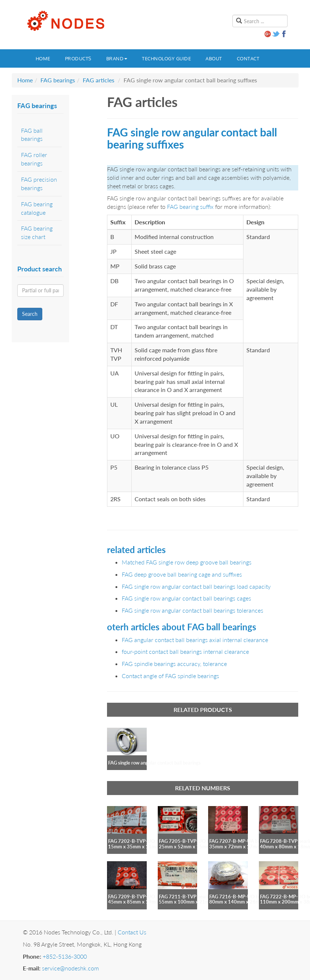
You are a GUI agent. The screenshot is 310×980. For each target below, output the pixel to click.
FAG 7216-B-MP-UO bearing (240, 897)
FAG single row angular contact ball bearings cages (186, 598)
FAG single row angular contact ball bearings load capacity (196, 586)
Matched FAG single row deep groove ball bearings (187, 562)
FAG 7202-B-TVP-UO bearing (140, 841)
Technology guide (166, 58)
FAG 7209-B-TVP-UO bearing (140, 897)
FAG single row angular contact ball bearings (154, 763)
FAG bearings (58, 80)
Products (78, 58)
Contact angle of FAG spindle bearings (170, 676)
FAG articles (99, 80)
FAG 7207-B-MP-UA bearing (240, 841)
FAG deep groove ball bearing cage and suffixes (182, 574)
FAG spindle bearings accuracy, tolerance (174, 664)
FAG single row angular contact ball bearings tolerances (193, 610)
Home (43, 58)
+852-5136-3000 (65, 956)
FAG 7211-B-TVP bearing (186, 897)
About (214, 58)
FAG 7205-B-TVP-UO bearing (191, 841)
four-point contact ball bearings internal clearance (185, 651)
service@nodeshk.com (70, 968)
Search (30, 314)
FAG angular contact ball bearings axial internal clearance (195, 640)
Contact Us (132, 932)
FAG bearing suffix (190, 206)
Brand (117, 58)
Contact (248, 58)
